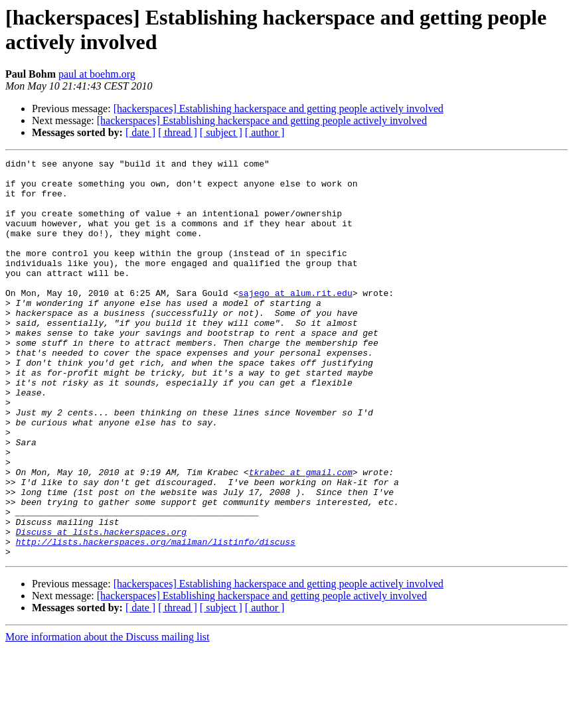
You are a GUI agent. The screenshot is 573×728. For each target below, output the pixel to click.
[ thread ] (178, 132)
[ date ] (140, 132)
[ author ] (265, 132)
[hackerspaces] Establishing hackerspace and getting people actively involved (279, 109)
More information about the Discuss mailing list (108, 716)
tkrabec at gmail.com (301, 536)
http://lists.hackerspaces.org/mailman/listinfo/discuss (156, 619)
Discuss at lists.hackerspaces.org (101, 607)
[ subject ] (221, 132)
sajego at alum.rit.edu (295, 321)
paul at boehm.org (97, 74)
